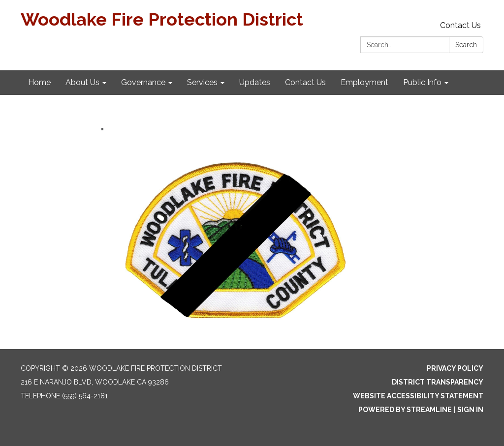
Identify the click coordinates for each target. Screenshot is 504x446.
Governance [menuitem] (143, 82)
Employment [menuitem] (364, 82)
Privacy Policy (455, 368)
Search (466, 45)
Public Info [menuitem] (422, 82)
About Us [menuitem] (82, 82)
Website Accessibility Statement (418, 396)
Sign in (470, 410)
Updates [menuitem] (255, 82)
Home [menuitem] (39, 82)
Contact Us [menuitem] (305, 82)
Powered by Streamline (405, 410)
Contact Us (460, 25)
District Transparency (438, 382)
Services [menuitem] (202, 82)
